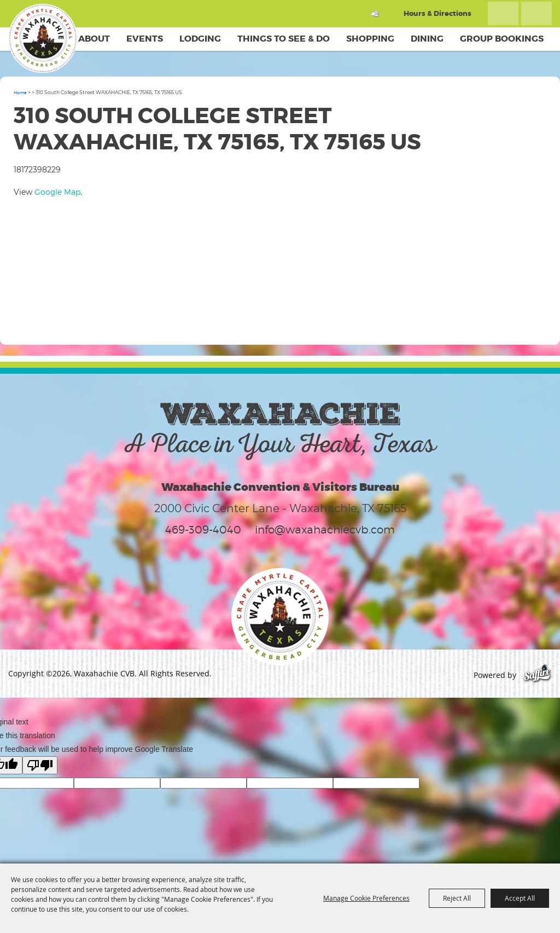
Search (503, 13)
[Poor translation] (40, 765)
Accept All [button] (520, 898)
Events (145, 39)
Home (20, 92)
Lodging (200, 39)
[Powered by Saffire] (537, 675)
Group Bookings (502, 39)
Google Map (57, 192)
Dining (427, 39)
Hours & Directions (437, 13)
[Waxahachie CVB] (43, 38)
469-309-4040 (203, 530)
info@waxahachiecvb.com (325, 530)
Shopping (370, 39)
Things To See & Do (284, 39)
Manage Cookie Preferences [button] (366, 898)
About (94, 39)
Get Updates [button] (536, 13)
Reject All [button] (457, 898)
